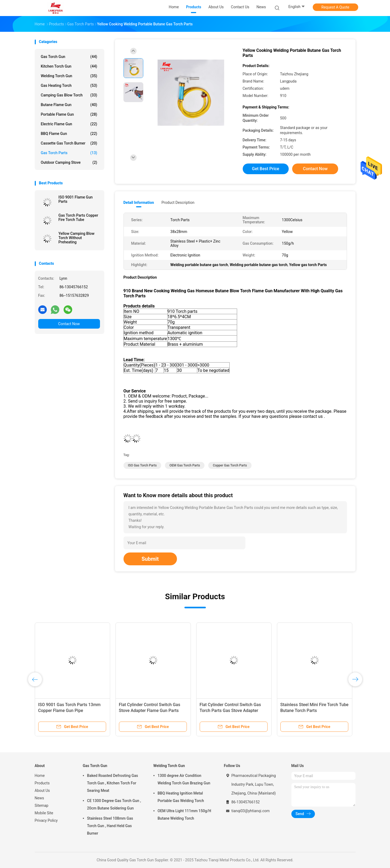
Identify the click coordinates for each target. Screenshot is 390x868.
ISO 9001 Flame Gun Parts (76, 199)
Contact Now (69, 324)
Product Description (178, 203)
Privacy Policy (46, 820)
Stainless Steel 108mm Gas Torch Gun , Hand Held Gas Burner (110, 826)
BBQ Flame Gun (69, 134)
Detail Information (139, 203)
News (39, 798)
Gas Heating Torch (69, 85)
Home (40, 776)
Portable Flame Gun (69, 114)
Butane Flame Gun (69, 105)
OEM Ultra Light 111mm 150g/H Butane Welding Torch (184, 815)
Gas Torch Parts (69, 153)
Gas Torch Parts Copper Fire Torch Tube (78, 217)
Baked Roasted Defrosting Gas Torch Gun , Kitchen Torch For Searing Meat (113, 783)
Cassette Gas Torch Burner (69, 143)
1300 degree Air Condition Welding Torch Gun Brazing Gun (184, 779)
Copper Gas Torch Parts (230, 465)
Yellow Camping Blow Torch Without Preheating (77, 238)
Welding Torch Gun (69, 76)
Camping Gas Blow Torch (69, 95)
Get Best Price (266, 169)
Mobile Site (44, 813)
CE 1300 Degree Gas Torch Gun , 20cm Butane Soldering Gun (114, 804)
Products (42, 783)
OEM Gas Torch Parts (185, 465)
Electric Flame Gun (69, 124)
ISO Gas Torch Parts (142, 465)
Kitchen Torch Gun (69, 66)
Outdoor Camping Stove (69, 162)
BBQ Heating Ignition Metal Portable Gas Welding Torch (181, 797)
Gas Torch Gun (69, 57)
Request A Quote (335, 7)
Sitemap (42, 805)
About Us (42, 791)
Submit (150, 559)
